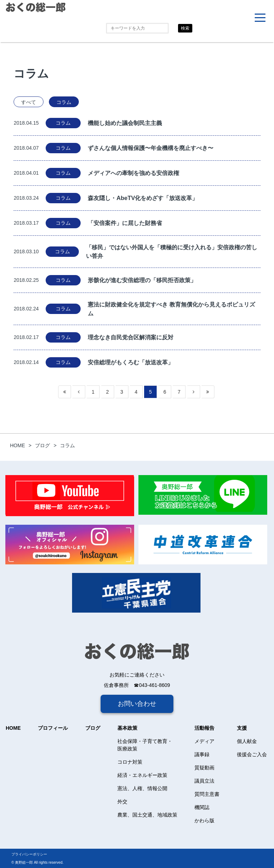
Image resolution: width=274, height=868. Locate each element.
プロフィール (53, 728)
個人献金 (247, 741)
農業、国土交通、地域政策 (147, 815)
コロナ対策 (130, 762)
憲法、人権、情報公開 (142, 788)
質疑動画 (204, 768)
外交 (122, 802)
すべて (29, 102)
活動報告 (204, 728)
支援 (242, 728)
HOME (13, 728)
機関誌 (202, 807)
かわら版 (204, 820)
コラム (64, 102)
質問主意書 (207, 794)
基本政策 (127, 728)
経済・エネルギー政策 (142, 775)
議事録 (202, 754)
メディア (204, 741)
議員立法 (204, 781)
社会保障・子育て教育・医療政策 (145, 745)
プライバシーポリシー (29, 854)
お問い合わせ (137, 704)
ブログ (93, 728)
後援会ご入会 (252, 754)
